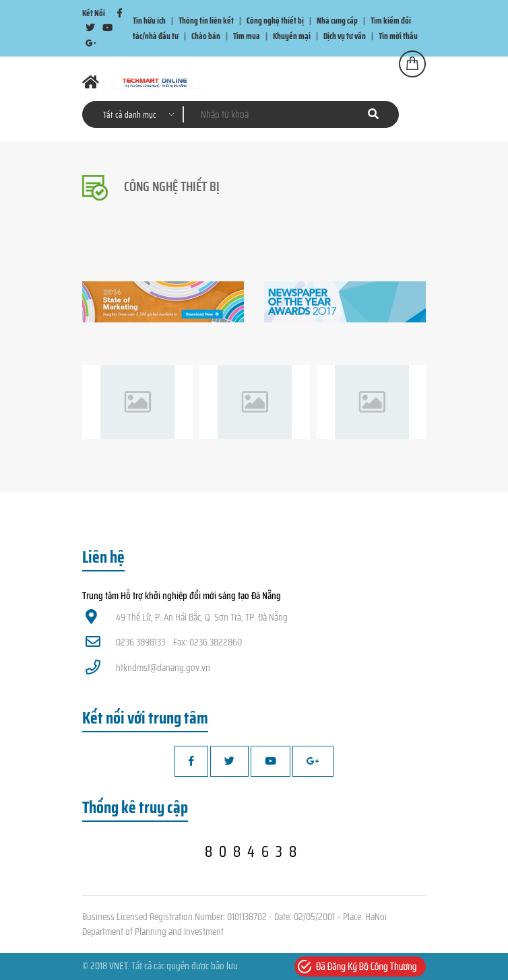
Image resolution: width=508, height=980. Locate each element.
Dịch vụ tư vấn (345, 36)
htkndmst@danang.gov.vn (148, 668)
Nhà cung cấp (337, 21)
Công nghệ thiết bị (275, 21)
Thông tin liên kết (206, 21)
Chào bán (206, 36)
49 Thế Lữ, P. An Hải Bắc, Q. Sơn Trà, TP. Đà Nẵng (187, 617)
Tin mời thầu (398, 36)
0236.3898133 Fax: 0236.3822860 (164, 642)
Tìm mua (247, 36)
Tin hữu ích (149, 21)
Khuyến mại (292, 36)
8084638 (254, 851)
